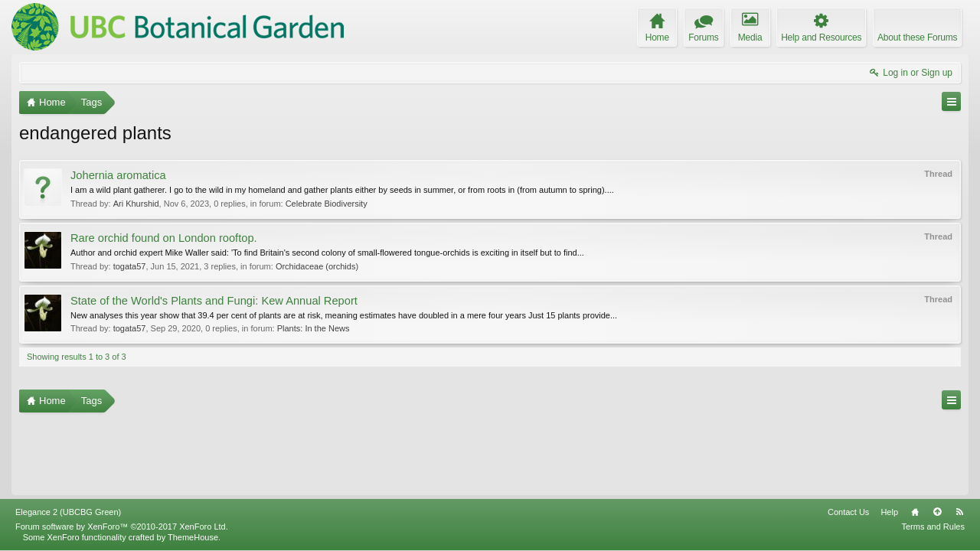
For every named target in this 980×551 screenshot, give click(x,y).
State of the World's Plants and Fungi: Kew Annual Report (214, 301)
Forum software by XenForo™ (122, 527)
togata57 (130, 266)
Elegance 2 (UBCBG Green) (68, 512)
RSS (959, 512)
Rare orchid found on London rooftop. (164, 238)
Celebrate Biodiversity (327, 204)
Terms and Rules (933, 527)
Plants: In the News (314, 328)
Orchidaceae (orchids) (317, 266)
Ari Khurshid (136, 204)
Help (889, 512)
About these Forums (917, 37)
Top (937, 512)
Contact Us (848, 512)
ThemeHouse (193, 537)
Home (915, 512)
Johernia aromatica (118, 175)
